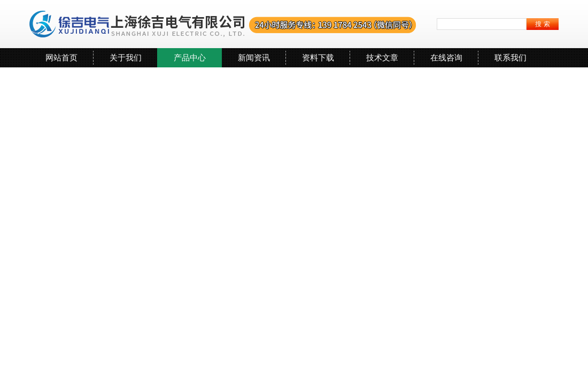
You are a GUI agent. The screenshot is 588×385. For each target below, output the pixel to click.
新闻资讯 (254, 57)
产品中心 (190, 57)
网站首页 (61, 57)
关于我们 (126, 57)
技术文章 (382, 57)
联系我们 (510, 57)
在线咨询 (446, 57)
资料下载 (318, 57)
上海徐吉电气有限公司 (223, 24)
